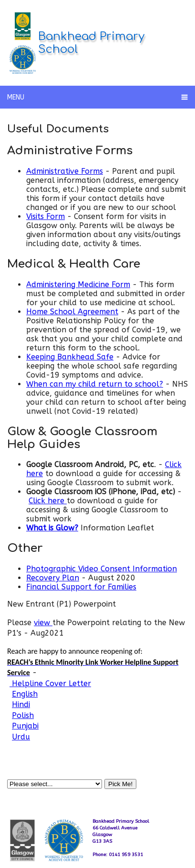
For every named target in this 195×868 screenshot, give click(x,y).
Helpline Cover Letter (50, 683)
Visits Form (46, 216)
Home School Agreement (72, 312)
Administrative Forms (65, 171)
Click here (48, 501)
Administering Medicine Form (78, 284)
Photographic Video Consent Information (102, 569)
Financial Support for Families (81, 587)
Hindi (21, 704)
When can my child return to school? (95, 384)
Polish (23, 715)
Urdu (21, 737)
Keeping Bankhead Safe (70, 357)
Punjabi (25, 726)
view (43, 623)
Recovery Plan (53, 578)
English (25, 694)
